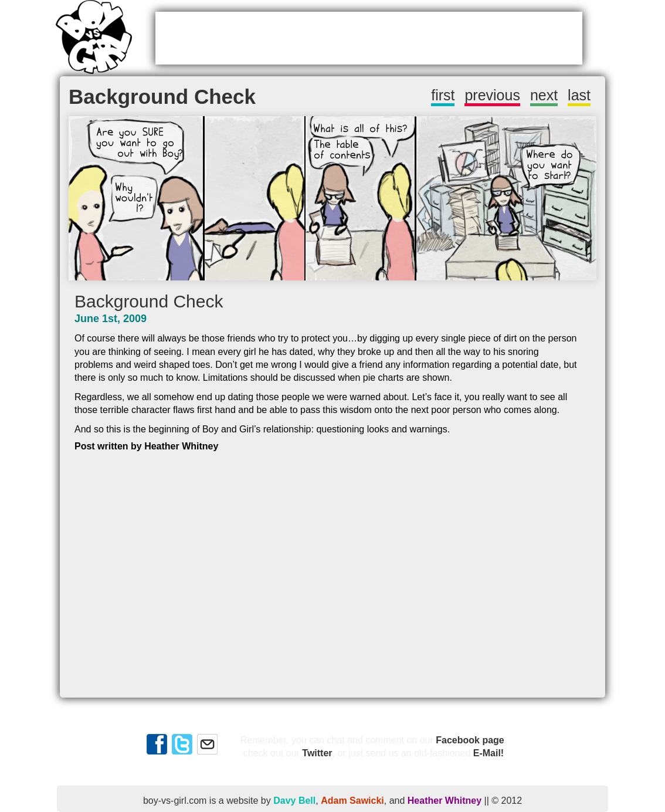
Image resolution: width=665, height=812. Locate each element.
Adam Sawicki (352, 801)
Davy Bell (294, 801)
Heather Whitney (445, 801)
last (579, 95)
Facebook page (470, 740)
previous (492, 95)
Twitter (317, 753)
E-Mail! (488, 753)
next (544, 95)
